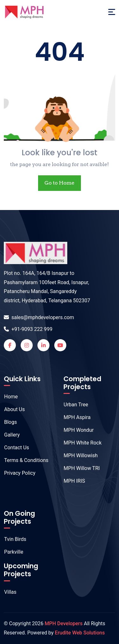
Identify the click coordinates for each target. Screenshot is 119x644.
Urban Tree (73, 405)
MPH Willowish (77, 455)
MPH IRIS (71, 481)
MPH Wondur (76, 430)
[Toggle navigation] (112, 12)
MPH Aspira (74, 417)
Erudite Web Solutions (80, 633)
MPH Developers (64, 623)
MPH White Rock (79, 443)
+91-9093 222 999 (28, 329)
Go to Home (59, 183)
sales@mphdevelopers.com (39, 317)
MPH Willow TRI (79, 468)
